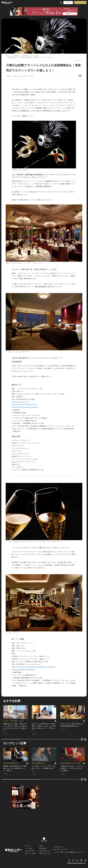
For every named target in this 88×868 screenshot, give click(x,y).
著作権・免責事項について (45, 851)
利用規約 (41, 846)
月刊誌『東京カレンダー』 (60, 847)
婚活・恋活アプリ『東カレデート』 (61, 849)
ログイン (68, 3)
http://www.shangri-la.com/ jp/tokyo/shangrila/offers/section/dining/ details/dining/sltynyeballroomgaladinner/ (25, 405)
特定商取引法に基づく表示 (45, 853)
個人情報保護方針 (43, 848)
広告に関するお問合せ (30, 851)
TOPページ (28, 846)
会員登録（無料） (80, 2)
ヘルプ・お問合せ (29, 848)
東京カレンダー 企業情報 (31, 853)
